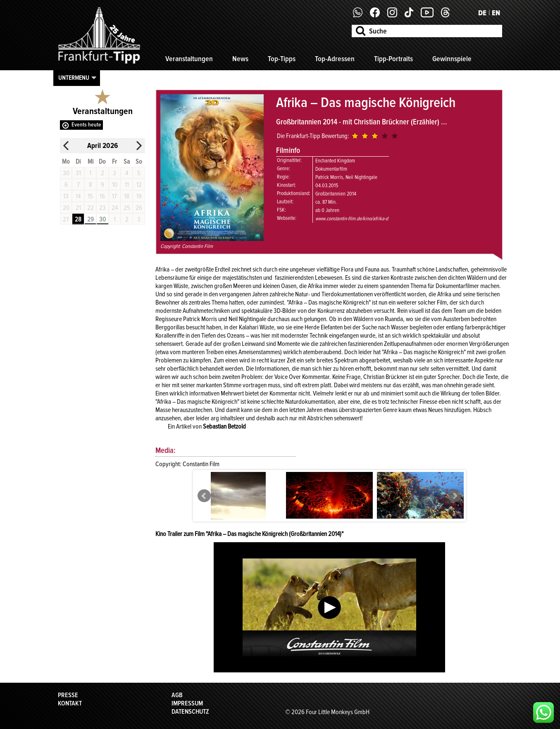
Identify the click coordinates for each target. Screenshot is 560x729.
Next (455, 496)
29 (91, 219)
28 (78, 219)
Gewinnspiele (452, 59)
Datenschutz (190, 712)
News (240, 59)
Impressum (187, 703)
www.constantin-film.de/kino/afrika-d (352, 219)
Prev (204, 496)
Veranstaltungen (189, 59)
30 (102, 219)
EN (496, 13)
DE (482, 13)
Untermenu (74, 78)
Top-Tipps (282, 59)
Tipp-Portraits (393, 59)
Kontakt (70, 703)
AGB (177, 695)
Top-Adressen (335, 59)
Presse (68, 695)
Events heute (86, 125)
